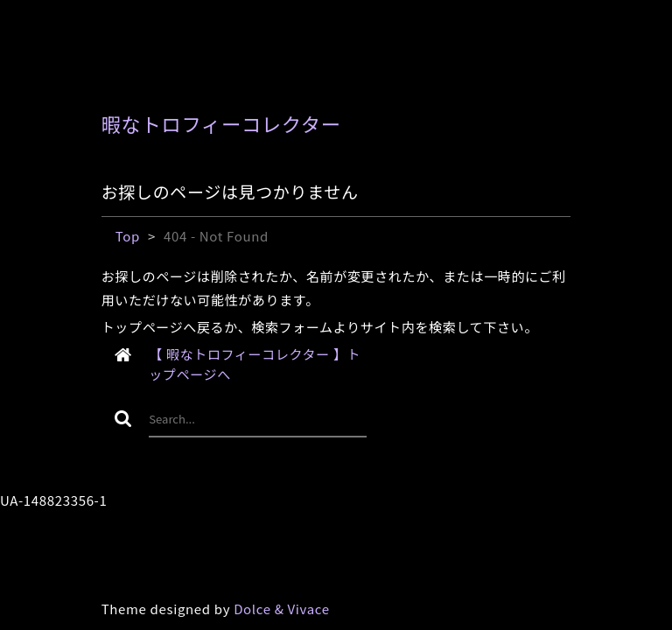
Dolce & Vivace (282, 609)
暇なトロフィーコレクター (221, 123)
